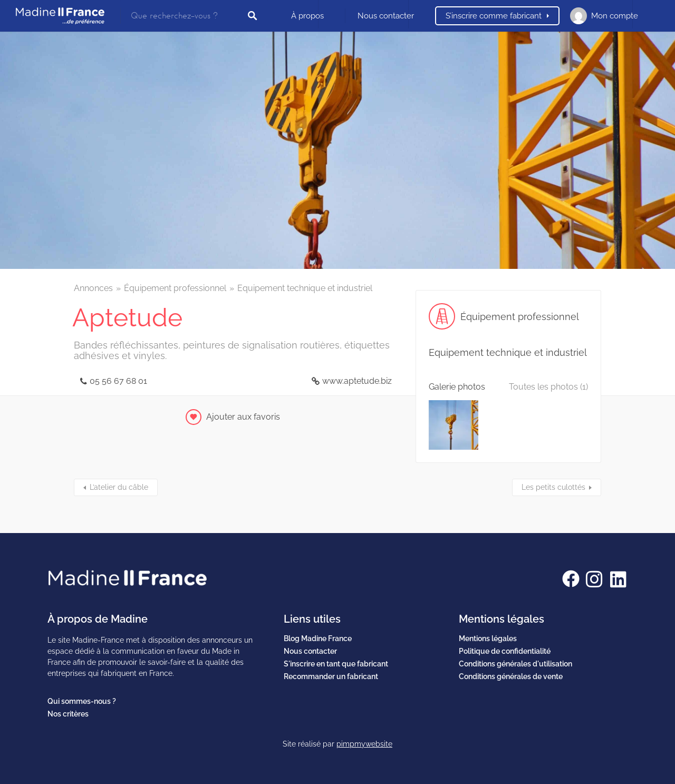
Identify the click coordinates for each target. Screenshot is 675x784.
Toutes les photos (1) (548, 387)
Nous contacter (386, 16)
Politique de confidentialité (505, 651)
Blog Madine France (318, 638)
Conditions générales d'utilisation (515, 664)
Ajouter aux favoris (243, 417)
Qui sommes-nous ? (82, 701)
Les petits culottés (553, 487)
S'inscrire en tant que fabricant (336, 664)
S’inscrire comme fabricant (494, 16)
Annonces (93, 288)
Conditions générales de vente (511, 676)
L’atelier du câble (119, 487)
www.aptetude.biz (357, 381)
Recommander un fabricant (331, 676)
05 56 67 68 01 (118, 381)
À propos (307, 16)
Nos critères (68, 714)
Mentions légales (488, 638)
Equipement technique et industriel (305, 288)
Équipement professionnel (175, 288)
